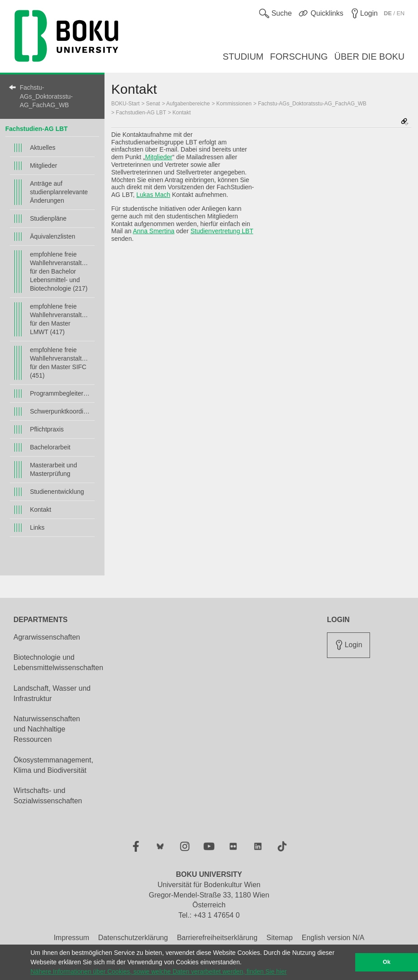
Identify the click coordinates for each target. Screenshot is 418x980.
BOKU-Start (125, 104)
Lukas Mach (153, 195)
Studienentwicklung (57, 492)
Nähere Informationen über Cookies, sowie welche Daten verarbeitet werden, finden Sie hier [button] (159, 971)
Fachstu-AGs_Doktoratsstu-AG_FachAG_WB (46, 96)
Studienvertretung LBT (222, 231)
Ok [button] (387, 962)
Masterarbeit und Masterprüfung (54, 469)
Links (37, 527)
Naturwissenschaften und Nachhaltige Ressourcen (47, 729)
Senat (153, 104)
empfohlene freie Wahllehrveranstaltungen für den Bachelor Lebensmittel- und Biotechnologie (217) (60, 271)
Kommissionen (234, 104)
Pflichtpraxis (47, 429)
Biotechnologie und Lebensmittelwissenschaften (58, 662)
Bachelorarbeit (50, 447)
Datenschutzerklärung (133, 938)
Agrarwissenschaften (47, 637)
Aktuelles (43, 148)
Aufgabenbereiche (188, 104)
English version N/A (333, 938)
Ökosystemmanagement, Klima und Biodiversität (53, 765)
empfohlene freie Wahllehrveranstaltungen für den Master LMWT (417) (60, 319)
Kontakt (41, 510)
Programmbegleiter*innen (60, 393)
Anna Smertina (154, 231)
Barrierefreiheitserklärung (217, 938)
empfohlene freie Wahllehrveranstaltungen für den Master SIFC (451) (60, 363)
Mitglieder (44, 166)
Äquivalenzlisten (53, 236)
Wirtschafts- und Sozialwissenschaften (48, 796)
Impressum (72, 938)
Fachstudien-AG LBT (37, 129)
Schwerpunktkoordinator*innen (60, 411)
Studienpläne (48, 218)
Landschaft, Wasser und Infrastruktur (52, 693)
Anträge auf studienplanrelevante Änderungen (59, 192)
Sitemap (280, 938)
